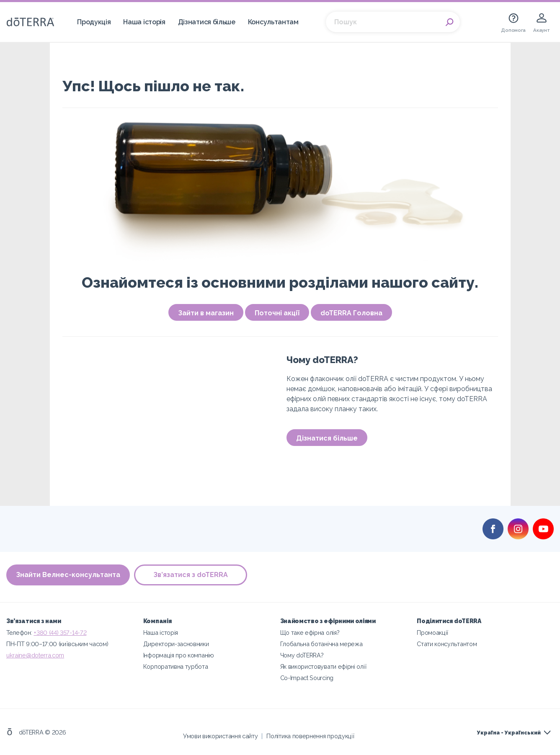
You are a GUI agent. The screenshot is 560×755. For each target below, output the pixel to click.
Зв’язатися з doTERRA (191, 575)
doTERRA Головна (351, 313)
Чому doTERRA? (302, 655)
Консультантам (273, 22)
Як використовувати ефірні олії (324, 666)
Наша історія (144, 22)
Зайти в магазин (206, 313)
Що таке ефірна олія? (310, 633)
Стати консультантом (447, 644)
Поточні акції (277, 313)
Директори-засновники (176, 644)
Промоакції (433, 633)
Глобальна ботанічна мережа (321, 644)
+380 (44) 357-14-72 (60, 633)
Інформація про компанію (179, 655)
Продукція (94, 22)
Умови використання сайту (221, 736)
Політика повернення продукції (310, 736)
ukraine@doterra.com (35, 655)
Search (449, 22)
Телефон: (20, 633)
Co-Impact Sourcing (307, 678)
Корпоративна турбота (176, 666)
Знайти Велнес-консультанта (68, 575)
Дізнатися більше (207, 22)
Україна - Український (509, 733)
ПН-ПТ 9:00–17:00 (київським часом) (57, 644)
